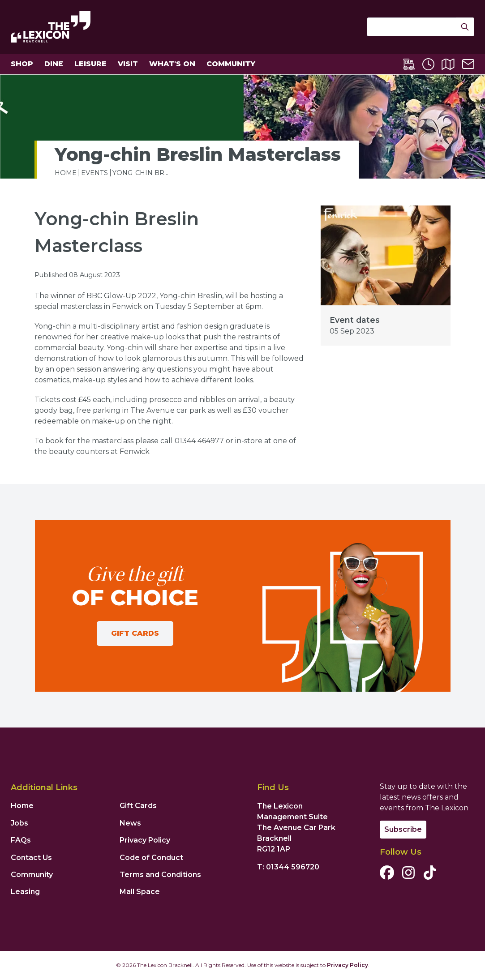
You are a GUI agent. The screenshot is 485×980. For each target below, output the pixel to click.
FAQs (21, 840)
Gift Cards (135, 633)
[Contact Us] (468, 64)
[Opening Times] (428, 64)
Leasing (25, 892)
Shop (22, 64)
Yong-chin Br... (140, 173)
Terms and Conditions (160, 875)
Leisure (90, 64)
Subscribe (403, 829)
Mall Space (140, 892)
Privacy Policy (145, 840)
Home (22, 806)
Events (94, 173)
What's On (172, 64)
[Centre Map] (448, 64)
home (66, 173)
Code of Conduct (151, 858)
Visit (128, 64)
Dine (54, 64)
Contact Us (31, 858)
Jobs (19, 823)
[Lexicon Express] (409, 64)
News (130, 823)
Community (231, 64)
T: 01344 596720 (288, 867)
